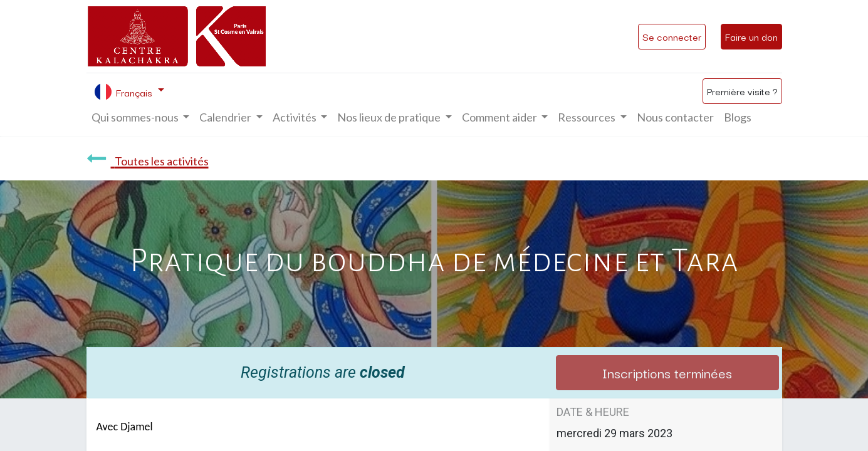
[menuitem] (675, 117)
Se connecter (672, 36)
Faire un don (751, 36)
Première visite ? (742, 91)
